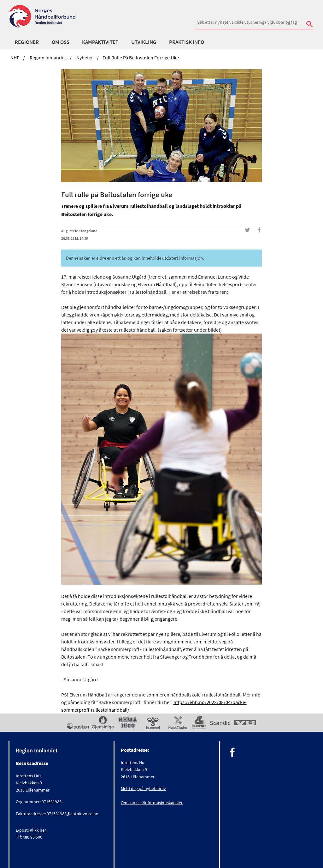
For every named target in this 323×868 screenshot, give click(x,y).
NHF (15, 57)
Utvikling (144, 42)
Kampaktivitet (100, 42)
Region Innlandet (48, 57)
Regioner (27, 42)
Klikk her (38, 830)
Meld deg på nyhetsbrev (143, 788)
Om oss (61, 42)
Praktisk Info (187, 42)
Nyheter (85, 57)
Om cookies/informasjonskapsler (152, 803)
